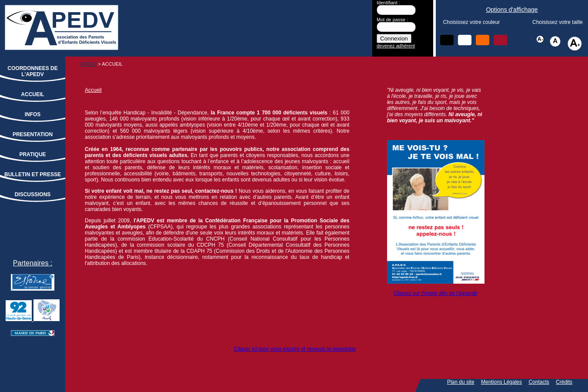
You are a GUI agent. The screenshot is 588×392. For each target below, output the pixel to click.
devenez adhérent (396, 46)
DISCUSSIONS (33, 194)
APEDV (89, 64)
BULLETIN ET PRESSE (33, 174)
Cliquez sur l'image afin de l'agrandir (436, 293)
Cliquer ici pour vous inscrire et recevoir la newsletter (295, 349)
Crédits (564, 382)
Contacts (539, 382)
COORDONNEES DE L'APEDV (32, 71)
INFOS (33, 114)
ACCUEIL (32, 94)
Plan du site (461, 382)
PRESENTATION (33, 134)
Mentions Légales (501, 382)
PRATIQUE (32, 154)
